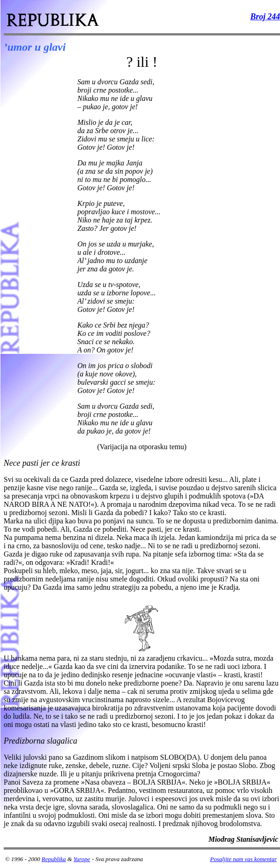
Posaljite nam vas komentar (243, 859)
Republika (54, 859)
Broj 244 (265, 17)
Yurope (82, 859)
